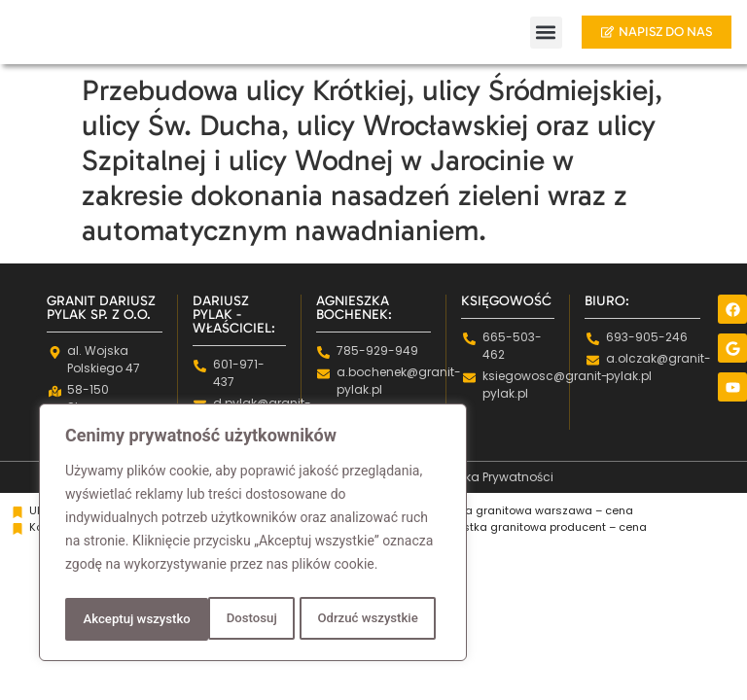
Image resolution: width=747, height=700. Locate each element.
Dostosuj (107, 619)
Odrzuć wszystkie (223, 619)
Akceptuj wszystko (369, 619)
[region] (253, 536)
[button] (533, 33)
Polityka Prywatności (494, 477)
